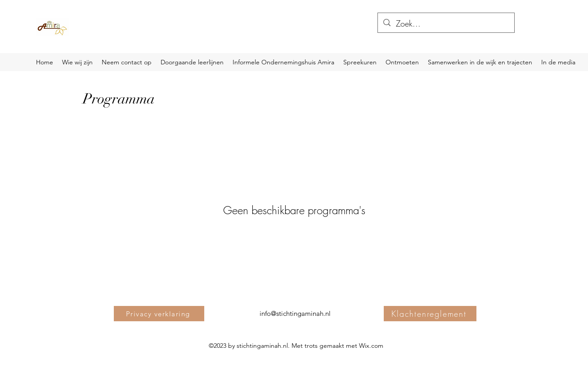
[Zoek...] (446, 24)
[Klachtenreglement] (430, 314)
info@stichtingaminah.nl (295, 313)
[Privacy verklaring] (159, 314)
